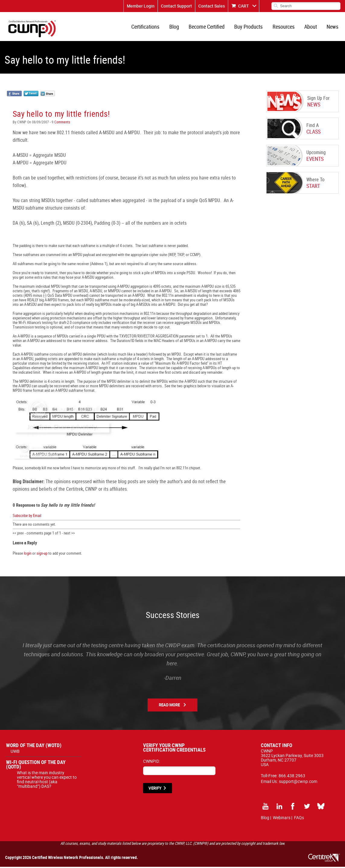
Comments (62, 123)
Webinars (282, 819)
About (311, 27)
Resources (284, 27)
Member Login (141, 6)
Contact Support (176, 6)
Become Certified (208, 27)
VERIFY (155, 789)
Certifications (148, 27)
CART (244, 6)
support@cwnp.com (298, 782)
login (28, 554)
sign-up (42, 554)
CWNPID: (152, 762)
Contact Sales (212, 6)
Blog (176, 27)
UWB (15, 752)
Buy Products (250, 27)
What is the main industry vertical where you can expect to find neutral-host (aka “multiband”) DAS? (47, 781)
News (333, 27)
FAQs (299, 819)
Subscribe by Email (27, 517)
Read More (169, 706)
